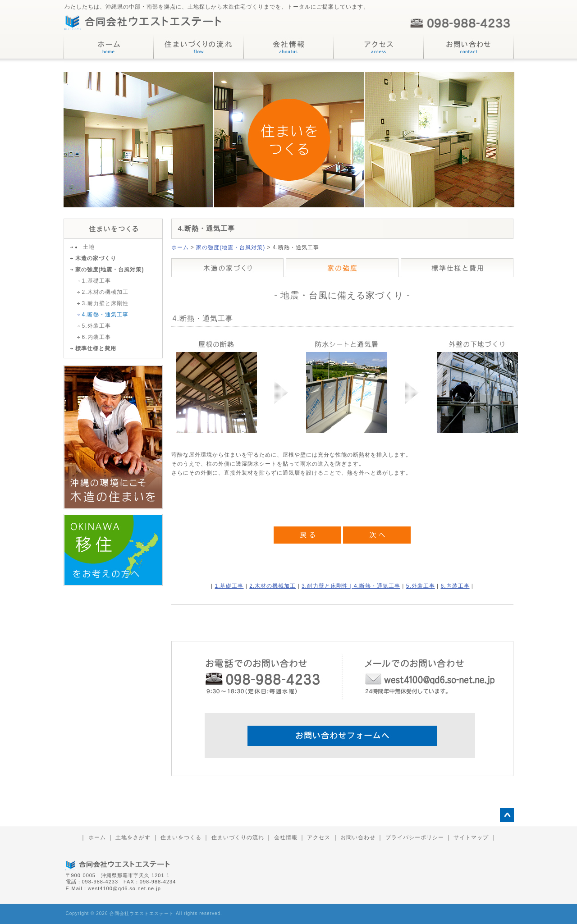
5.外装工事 (421, 586)
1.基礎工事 (229, 586)
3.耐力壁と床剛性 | (328, 586)
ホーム (180, 247)
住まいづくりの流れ (238, 837)
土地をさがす (133, 837)
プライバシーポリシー (415, 837)
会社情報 (286, 837)
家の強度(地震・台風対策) (231, 247)
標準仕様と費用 (96, 348)
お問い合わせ (358, 837)
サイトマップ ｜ (475, 837)
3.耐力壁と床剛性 (105, 303)
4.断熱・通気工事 (377, 586)
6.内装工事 (455, 586)
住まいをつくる (181, 837)
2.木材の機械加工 (272, 586)
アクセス (319, 837)
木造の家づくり (96, 258)
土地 (89, 247)
